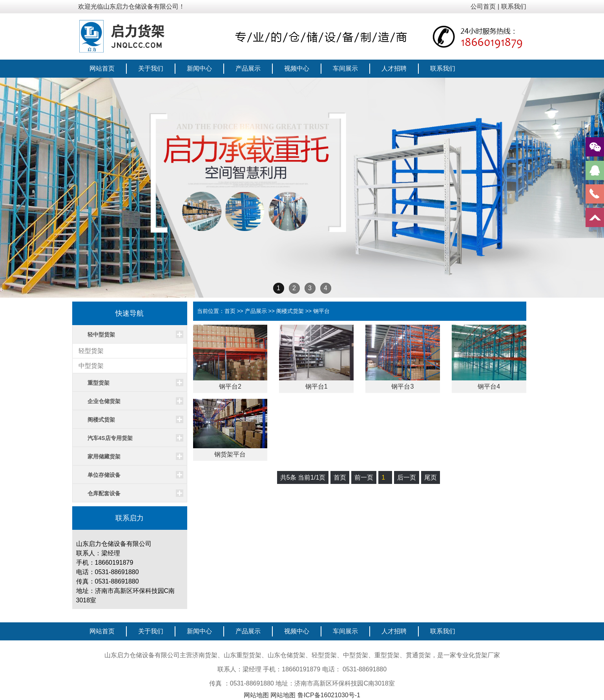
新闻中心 (199, 68)
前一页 (364, 477)
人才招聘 (394, 68)
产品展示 (248, 68)
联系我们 (514, 6)
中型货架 (91, 366)
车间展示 (345, 68)
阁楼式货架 (290, 311)
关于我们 (151, 68)
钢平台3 (402, 386)
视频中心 (297, 68)
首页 (230, 311)
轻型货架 (91, 351)
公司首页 (483, 6)
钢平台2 (230, 386)
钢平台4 (489, 386)
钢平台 (321, 311)
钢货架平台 (230, 454)
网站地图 (256, 695)
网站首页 (102, 68)
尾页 (431, 477)
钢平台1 (317, 386)
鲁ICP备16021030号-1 (329, 695)
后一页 (407, 477)
